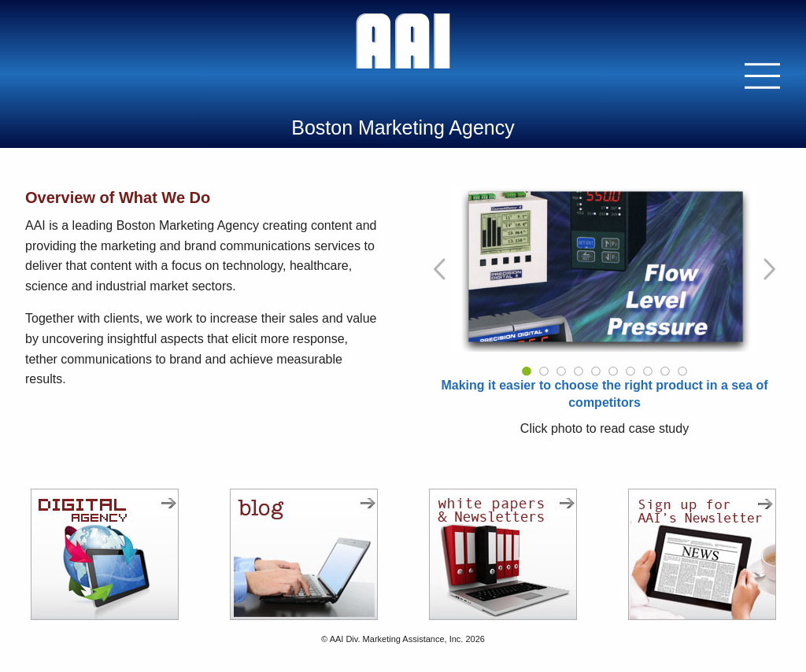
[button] (763, 76)
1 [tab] (527, 371)
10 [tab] (682, 371)
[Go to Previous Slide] (441, 269)
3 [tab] (561, 371)
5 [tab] (596, 371)
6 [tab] (613, 371)
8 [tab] (648, 371)
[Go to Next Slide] (768, 269)
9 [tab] (665, 371)
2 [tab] (544, 371)
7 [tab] (630, 371)
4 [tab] (579, 371)
